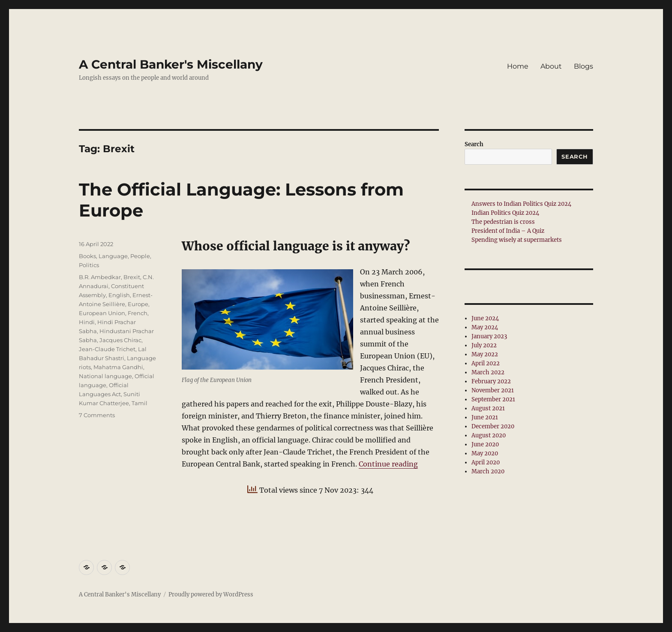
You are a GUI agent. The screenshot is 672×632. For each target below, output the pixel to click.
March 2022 (488, 372)
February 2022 (491, 381)
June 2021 (485, 417)
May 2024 (485, 327)
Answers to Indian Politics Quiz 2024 (521, 204)
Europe (138, 304)
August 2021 (488, 408)
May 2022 (485, 354)
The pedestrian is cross (503, 222)
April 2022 (486, 363)
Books (87, 256)
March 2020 (488, 471)
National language (105, 376)
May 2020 (485, 453)
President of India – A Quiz (508, 231)
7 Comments (97, 415)
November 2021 (493, 390)
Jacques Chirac (120, 340)
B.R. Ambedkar (100, 277)
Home (518, 66)
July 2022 (484, 345)
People (140, 256)
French (138, 313)
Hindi (87, 322)
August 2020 (489, 435)
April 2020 (486, 462)
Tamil (139, 403)
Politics (89, 265)
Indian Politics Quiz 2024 (505, 213)
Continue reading (388, 464)
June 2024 (485, 318)
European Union (102, 313)
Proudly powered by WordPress (211, 594)
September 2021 (493, 399)
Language (113, 256)
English (119, 295)
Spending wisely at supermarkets (517, 240)
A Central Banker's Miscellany (171, 64)
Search (474, 144)
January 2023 (489, 336)
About (551, 66)
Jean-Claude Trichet (107, 349)
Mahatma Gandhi (118, 367)
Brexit (132, 277)
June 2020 (485, 444)
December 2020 (493, 426)
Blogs (583, 66)
